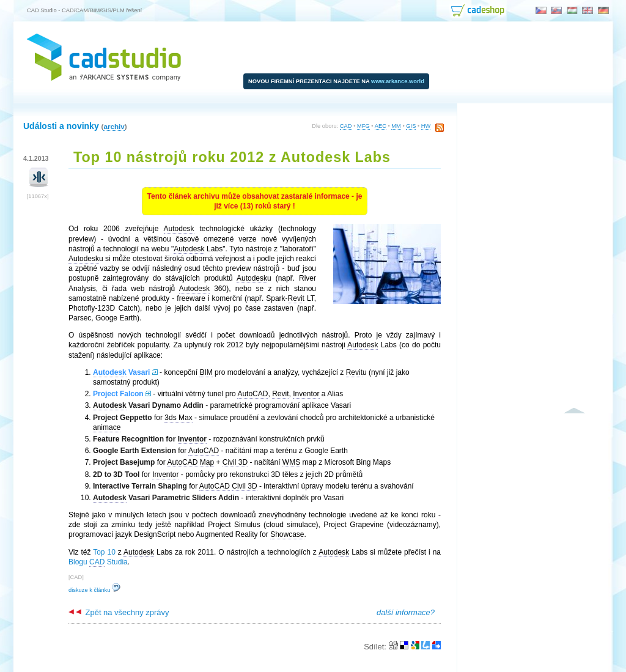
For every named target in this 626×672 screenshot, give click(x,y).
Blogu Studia (98, 562)
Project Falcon (118, 394)
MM (396, 126)
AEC (381, 126)
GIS (411, 126)
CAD (346, 126)
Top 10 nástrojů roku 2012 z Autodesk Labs (232, 157)
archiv (114, 126)
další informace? (406, 612)
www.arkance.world (398, 81)
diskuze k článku (94, 590)
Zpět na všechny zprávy (119, 612)
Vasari (121, 373)
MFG (363, 126)
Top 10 (104, 552)
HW (426, 126)
